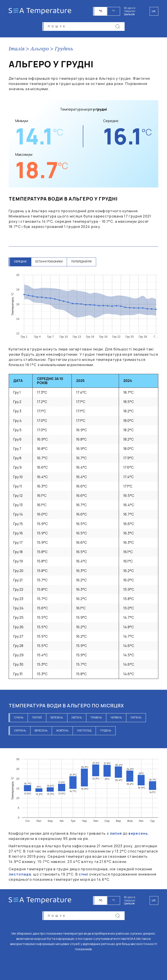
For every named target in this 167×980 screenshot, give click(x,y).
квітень (77, 718)
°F (114, 11)
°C (101, 11)
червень (116, 718)
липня (116, 834)
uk (154, 900)
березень (57, 718)
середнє (21, 262)
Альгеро (40, 49)
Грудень (64, 49)
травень (96, 718)
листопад (84, 731)
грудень (106, 731)
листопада (20, 875)
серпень (20, 731)
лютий (37, 718)
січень (19, 718)
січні (83, 875)
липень (136, 718)
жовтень (62, 731)
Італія (17, 49)
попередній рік (82, 262)
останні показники (49, 262)
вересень (41, 731)
